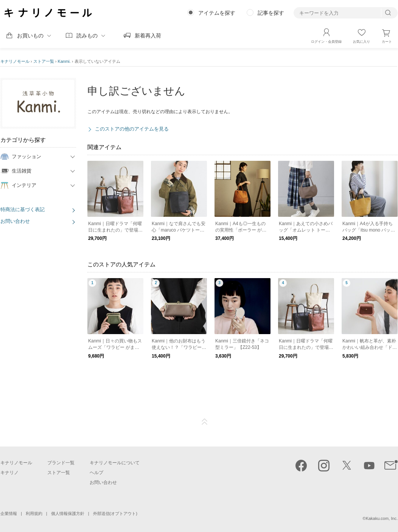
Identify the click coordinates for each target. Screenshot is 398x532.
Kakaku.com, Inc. (382, 518)
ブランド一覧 (61, 463)
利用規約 (34, 513)
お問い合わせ (15, 221)
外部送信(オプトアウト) (115, 513)
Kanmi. (64, 61)
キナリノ (9, 473)
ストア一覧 (44, 61)
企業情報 (9, 513)
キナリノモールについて (115, 463)
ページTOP (205, 422)
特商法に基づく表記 (23, 209)
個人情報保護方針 (68, 513)
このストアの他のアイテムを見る (132, 129)
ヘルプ (96, 473)
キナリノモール (15, 61)
